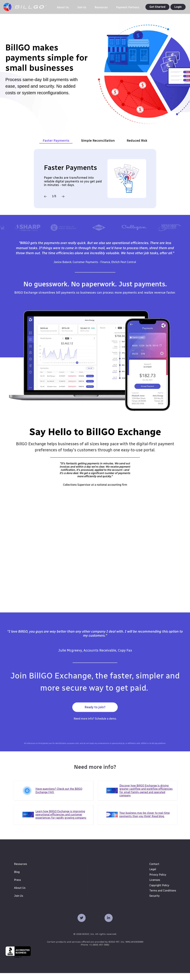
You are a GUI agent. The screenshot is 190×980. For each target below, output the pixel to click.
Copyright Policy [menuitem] (159, 892)
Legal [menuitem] (153, 876)
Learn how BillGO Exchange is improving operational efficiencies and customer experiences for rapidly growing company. (61, 822)
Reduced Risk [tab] (137, 147)
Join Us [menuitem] (19, 903)
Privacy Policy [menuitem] (158, 882)
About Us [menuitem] (20, 895)
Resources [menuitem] (21, 871)
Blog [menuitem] (17, 879)
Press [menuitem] (17, 887)
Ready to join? (95, 714)
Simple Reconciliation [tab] (98, 147)
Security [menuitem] (154, 903)
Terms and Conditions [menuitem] (163, 898)
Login (178, 7)
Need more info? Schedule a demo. (95, 726)
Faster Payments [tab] (56, 147)
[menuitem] (60, 7)
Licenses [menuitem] (155, 887)
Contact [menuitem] (154, 871)
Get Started (157, 7)
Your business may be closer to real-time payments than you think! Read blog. (145, 822)
